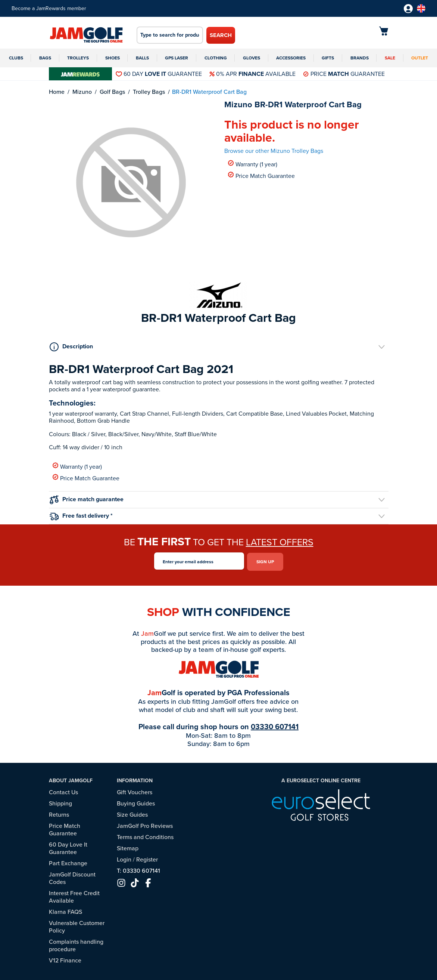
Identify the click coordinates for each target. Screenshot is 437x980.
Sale (390, 58)
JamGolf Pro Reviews (145, 824)
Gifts (328, 58)
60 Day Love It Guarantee (68, 847)
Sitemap (128, 847)
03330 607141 (275, 725)
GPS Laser (177, 58)
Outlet (420, 58)
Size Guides (132, 813)
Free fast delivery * (81, 516)
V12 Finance (65, 959)
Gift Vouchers (135, 791)
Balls (142, 58)
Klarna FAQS (65, 910)
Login (124, 858)
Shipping (60, 802)
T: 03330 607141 (138, 869)
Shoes (113, 58)
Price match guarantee (87, 500)
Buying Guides (136, 802)
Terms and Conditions (145, 836)
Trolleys (78, 58)
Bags (45, 58)
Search (221, 35)
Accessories (291, 58)
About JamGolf (71, 779)
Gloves (252, 58)
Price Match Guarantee (261, 175)
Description (71, 347)
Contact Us (63, 791)
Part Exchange (68, 862)
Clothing (216, 58)
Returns (59, 813)
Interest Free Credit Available (74, 895)
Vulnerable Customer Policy (77, 925)
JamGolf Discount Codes (72, 877)
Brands (360, 58)
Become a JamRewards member (49, 8)
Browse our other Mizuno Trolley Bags (274, 151)
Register (147, 858)
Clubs (16, 58)
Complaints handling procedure (76, 944)
